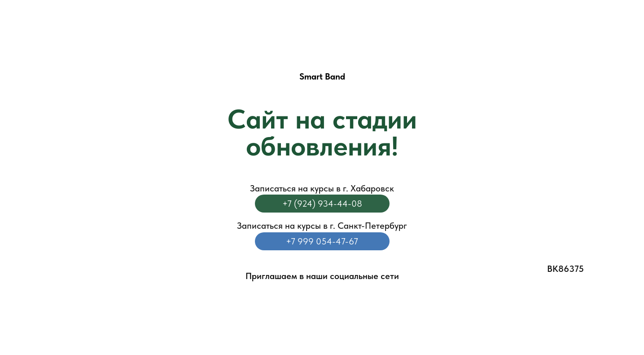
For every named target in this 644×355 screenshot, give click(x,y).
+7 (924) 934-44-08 (322, 204)
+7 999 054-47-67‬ (322, 241)
